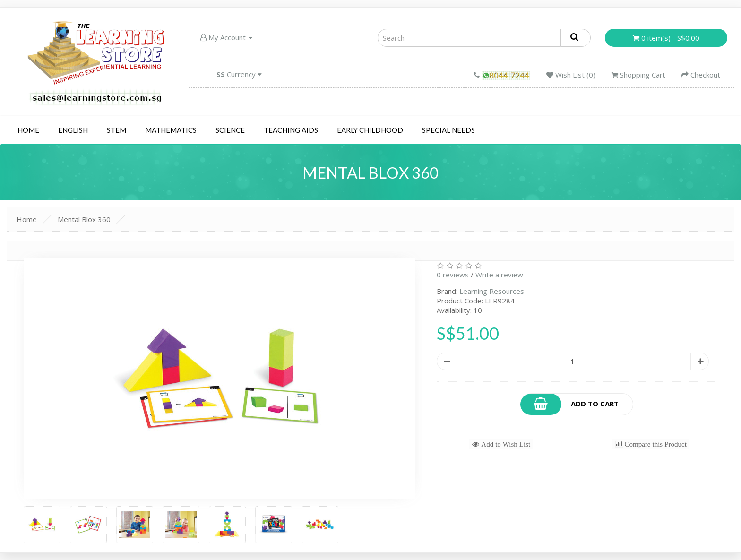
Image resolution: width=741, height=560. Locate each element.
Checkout (701, 75)
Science (230, 130)
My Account (226, 37)
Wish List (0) (571, 75)
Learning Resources (492, 291)
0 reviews (453, 275)
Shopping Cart (638, 75)
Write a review (499, 275)
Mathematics (171, 130)
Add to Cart (569, 404)
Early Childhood (370, 130)
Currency (239, 74)
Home (28, 130)
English (73, 130)
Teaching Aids (291, 130)
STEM (116, 130)
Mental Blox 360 (84, 219)
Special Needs (448, 130)
